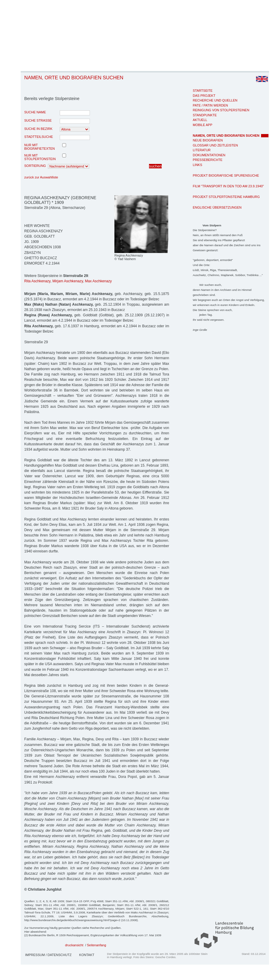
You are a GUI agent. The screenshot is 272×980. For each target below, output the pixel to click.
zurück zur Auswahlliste (41, 177)
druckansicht (74, 945)
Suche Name (35, 112)
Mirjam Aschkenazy (68, 281)
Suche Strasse (38, 120)
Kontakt (87, 955)
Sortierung (35, 166)
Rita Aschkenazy (37, 281)
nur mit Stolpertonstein (40, 157)
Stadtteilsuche (39, 137)
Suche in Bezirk (38, 129)
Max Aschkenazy (98, 281)
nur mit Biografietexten (39, 147)
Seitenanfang (97, 945)
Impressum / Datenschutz (48, 955)
